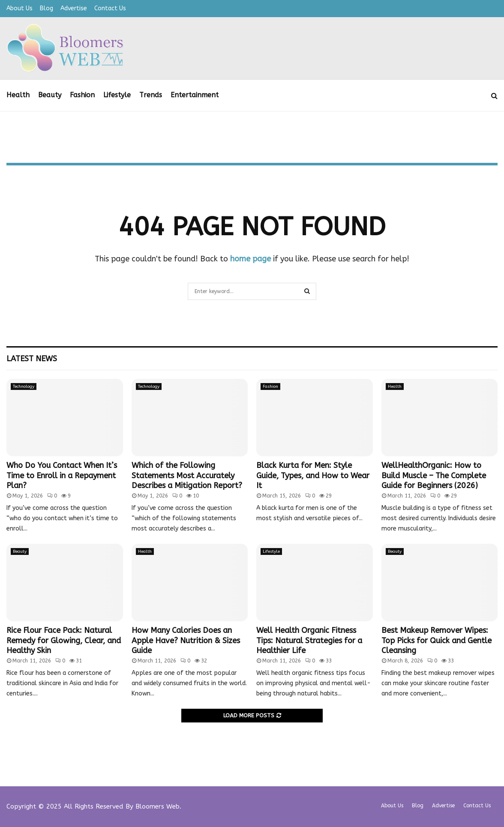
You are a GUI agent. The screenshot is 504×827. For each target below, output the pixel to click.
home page (250, 259)
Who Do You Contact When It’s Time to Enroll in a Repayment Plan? (62, 475)
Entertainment (195, 95)
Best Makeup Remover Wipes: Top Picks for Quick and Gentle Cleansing (436, 640)
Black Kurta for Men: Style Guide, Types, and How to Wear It (313, 475)
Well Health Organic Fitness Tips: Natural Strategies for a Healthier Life (309, 640)
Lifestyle (117, 95)
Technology (24, 387)
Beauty (50, 95)
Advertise (74, 8)
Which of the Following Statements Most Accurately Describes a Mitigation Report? (187, 475)
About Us (19, 8)
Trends (151, 95)
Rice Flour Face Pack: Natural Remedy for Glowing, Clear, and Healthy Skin (64, 640)
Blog (46, 8)
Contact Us (110, 8)
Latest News (32, 359)
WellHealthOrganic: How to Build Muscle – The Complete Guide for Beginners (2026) (434, 475)
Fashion (82, 95)
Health (18, 95)
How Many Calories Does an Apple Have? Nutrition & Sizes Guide (186, 640)
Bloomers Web (157, 806)
